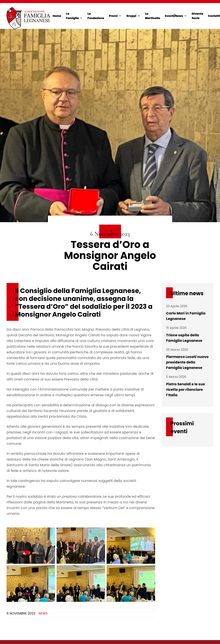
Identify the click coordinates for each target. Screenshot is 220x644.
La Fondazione (96, 16)
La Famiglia (72, 16)
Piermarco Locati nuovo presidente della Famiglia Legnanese (187, 362)
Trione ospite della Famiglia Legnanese (184, 338)
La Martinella (153, 16)
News (43, 613)
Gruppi (131, 16)
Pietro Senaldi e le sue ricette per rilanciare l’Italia (185, 390)
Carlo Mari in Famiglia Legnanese (186, 316)
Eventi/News (174, 16)
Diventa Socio (197, 16)
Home (57, 16)
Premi (113, 16)
